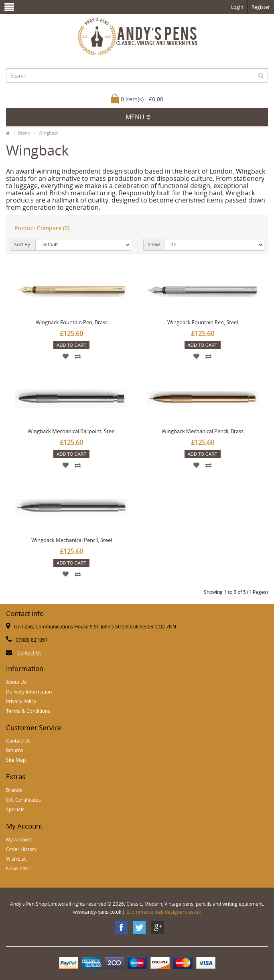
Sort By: (23, 244)
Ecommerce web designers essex (164, 912)
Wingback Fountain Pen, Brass (72, 322)
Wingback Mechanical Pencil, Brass (203, 431)
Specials (15, 809)
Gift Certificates (23, 800)
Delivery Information (29, 692)
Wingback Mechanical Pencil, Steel (72, 540)
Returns (15, 750)
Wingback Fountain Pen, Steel (203, 322)
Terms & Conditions (28, 711)
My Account (19, 840)
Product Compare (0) (42, 228)
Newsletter (18, 868)
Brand (24, 133)
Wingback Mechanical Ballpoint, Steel (72, 431)
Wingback (49, 133)
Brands (14, 790)
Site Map (16, 760)
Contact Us (29, 653)
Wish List (16, 859)
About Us (16, 682)
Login (237, 7)
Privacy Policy (21, 701)
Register (261, 7)
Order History (21, 849)
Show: (154, 244)
